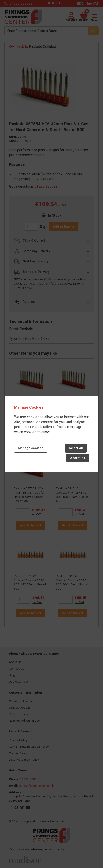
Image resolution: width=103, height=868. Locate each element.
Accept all (78, 458)
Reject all (76, 448)
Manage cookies (31, 448)
